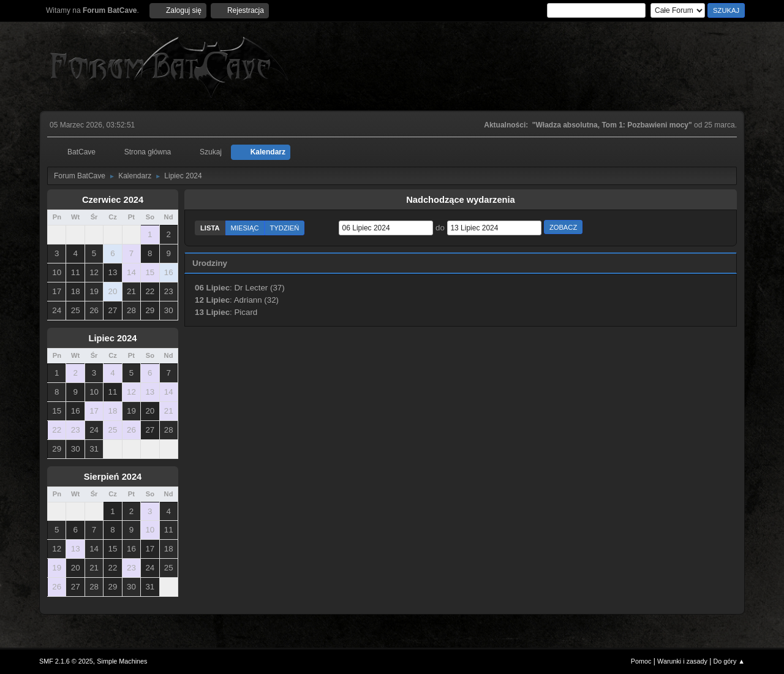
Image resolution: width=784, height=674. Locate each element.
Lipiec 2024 (112, 338)
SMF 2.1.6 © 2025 (66, 661)
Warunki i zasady (682, 661)
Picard (246, 312)
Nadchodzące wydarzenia (461, 200)
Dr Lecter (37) (259, 288)
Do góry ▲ (729, 661)
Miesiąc (245, 228)
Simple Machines (122, 661)
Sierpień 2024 (113, 477)
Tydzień (285, 228)
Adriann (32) (256, 300)
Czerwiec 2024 (113, 200)
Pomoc (641, 661)
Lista (210, 228)
